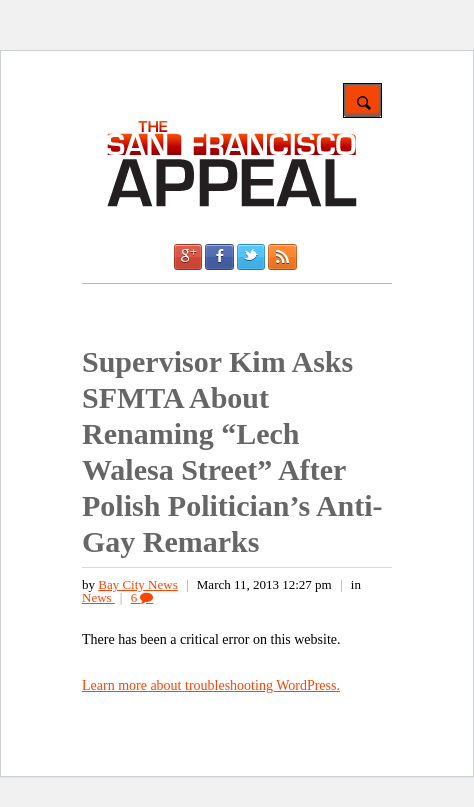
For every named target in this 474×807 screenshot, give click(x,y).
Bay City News (137, 584)
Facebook (219, 257)
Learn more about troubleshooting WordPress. (211, 685)
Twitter (251, 257)
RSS (282, 257)
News (98, 597)
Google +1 (188, 257)
